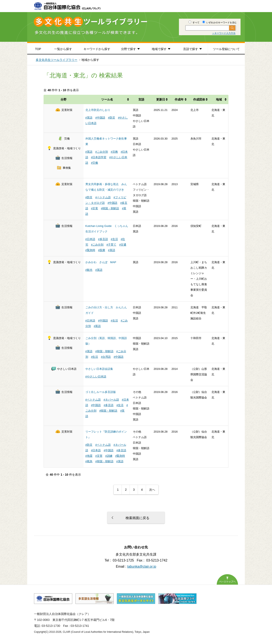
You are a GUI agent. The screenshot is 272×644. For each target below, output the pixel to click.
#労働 (94, 163)
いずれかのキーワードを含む (220, 22)
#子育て (111, 245)
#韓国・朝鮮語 (110, 208)
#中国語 (100, 118)
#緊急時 (90, 250)
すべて (194, 22)
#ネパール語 (111, 400)
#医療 (101, 250)
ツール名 (107, 99)
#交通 (123, 245)
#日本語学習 (99, 157)
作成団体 (199, 99)
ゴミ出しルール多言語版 (101, 392)
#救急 (89, 461)
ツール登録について (226, 49)
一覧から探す (63, 49)
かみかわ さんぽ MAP (101, 262)
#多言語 (103, 239)
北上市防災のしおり (98, 110)
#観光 (89, 270)
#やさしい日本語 (96, 376)
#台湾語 (106, 357)
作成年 (179, 99)
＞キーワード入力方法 (224, 33)
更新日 (161, 99)
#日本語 (90, 239)
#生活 (114, 239)
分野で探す (129, 49)
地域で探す (159, 49)
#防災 (111, 118)
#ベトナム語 (103, 197)
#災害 (94, 208)
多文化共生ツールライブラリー (57, 60)
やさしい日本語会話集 (99, 369)
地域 (219, 99)
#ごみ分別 (101, 152)
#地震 (89, 456)
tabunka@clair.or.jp (142, 566)
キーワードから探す (97, 49)
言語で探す (191, 49)
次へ (152, 490)
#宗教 (114, 152)
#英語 (89, 118)
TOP (38, 49)
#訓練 (109, 456)
